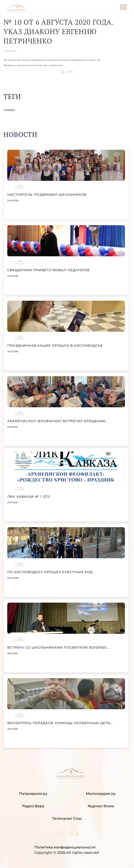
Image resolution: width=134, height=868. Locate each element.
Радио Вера (33, 806)
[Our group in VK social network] (57, 835)
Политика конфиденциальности (65, 847)
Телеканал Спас (67, 818)
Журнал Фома (101, 806)
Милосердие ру (101, 794)
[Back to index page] (17, 11)
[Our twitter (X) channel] (64, 835)
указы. (10, 110)
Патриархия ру (33, 794)
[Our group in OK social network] (77, 835)
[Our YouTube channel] (71, 835)
